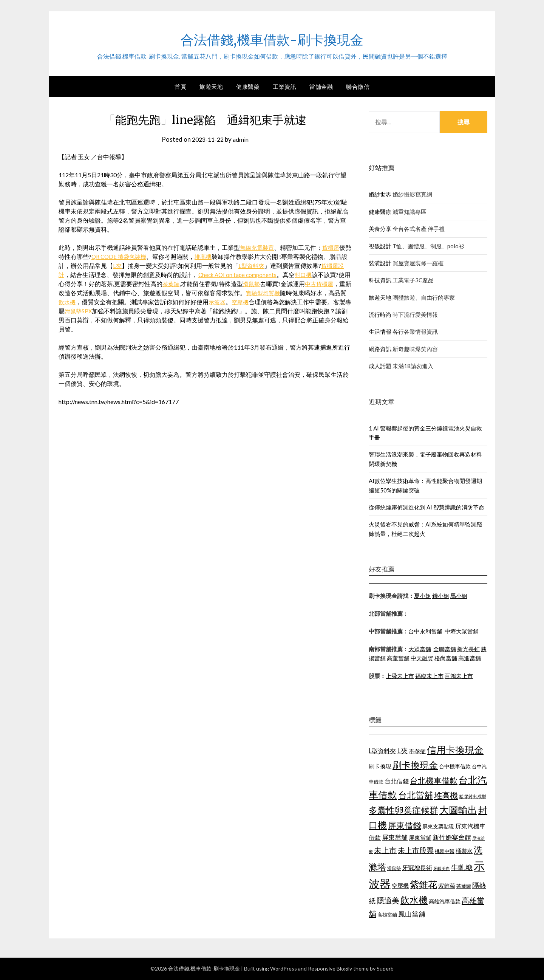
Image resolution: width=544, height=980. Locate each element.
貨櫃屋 (334, 247)
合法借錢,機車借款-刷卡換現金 (272, 38)
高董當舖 (398, 658)
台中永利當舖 (425, 631)
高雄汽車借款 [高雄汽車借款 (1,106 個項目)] (445, 901)
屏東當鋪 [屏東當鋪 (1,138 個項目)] (420, 838)
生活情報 (380, 331)
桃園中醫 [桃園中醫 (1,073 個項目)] (445, 851)
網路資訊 (380, 349)
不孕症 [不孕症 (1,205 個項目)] (417, 751)
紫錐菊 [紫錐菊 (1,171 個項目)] (447, 886)
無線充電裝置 (258, 247)
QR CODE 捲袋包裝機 (127, 256)
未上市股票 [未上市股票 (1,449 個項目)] (416, 850)
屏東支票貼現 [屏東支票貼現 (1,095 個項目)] (438, 826)
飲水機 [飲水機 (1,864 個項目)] (414, 900)
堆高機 (213, 256)
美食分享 (380, 229)
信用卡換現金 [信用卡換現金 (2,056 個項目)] (455, 749)
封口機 (320, 275)
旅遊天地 (211, 87)
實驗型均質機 (294, 293)
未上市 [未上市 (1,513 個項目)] (385, 850)
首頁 (180, 87)
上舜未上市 (400, 676)
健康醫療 (380, 212)
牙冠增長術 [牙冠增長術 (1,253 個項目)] (417, 868)
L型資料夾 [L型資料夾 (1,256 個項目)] (382, 751)
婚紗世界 (380, 194)
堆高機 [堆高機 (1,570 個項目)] (446, 795)
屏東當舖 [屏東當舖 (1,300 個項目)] (395, 837)
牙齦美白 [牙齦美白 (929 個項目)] (442, 868)
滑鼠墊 (274, 284)
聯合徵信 (358, 87)
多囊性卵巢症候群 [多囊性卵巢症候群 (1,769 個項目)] (403, 810)
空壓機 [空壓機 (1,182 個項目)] (400, 886)
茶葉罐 (192, 284)
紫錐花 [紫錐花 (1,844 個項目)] (423, 884)
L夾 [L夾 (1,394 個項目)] (402, 751)
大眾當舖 (420, 649)
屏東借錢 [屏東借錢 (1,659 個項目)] (405, 825)
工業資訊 (284, 87)
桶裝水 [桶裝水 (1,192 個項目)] (464, 851)
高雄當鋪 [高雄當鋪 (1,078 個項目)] (387, 915)
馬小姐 (459, 596)
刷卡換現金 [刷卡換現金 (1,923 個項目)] (415, 765)
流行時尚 (380, 314)
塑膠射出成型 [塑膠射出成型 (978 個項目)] (473, 797)
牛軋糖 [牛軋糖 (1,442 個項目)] (462, 867)
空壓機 (273, 302)
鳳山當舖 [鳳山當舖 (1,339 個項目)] (412, 914)
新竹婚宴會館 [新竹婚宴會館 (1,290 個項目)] (452, 837)
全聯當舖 (445, 649)
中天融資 (422, 658)
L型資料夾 (264, 266)
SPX (124, 311)
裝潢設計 (380, 263)
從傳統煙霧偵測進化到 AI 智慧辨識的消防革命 (427, 507)
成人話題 (380, 366)
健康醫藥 (248, 87)
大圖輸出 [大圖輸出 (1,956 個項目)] (458, 810)
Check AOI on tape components (252, 275)
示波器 (249, 302)
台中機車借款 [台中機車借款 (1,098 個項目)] (455, 766)
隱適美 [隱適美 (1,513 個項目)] (388, 900)
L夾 (130, 266)
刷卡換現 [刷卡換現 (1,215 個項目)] (380, 766)
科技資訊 (380, 280)
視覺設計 (380, 246)
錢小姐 (441, 596)
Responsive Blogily (330, 968)
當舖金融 (321, 87)
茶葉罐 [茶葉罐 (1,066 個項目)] (464, 886)
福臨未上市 (429, 676)
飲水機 (98, 302)
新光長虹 (468, 649)
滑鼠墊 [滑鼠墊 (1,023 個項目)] (394, 868)
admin (242, 139)
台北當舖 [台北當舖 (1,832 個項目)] (416, 795)
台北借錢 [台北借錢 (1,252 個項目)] (397, 781)
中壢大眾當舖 (462, 631)
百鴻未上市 (459, 676)
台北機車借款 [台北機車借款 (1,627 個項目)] (434, 780)
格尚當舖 (446, 658)
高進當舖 (470, 658)
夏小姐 (423, 596)
